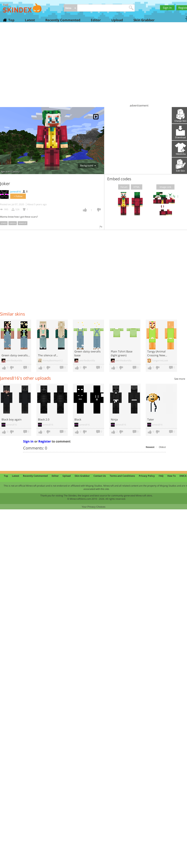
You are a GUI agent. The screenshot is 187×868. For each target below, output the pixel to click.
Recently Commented (63, 20)
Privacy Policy (147, 476)
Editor (96, 20)
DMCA (183, 476)
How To (171, 476)
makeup (23, 223)
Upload (117, 20)
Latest (30, 20)
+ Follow (18, 196)
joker (4, 223)
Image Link (165, 187)
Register (45, 441)
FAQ (161, 476)
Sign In (167, 8)
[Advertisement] (36, 66)
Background (88, 166)
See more (180, 379)
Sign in (28, 441)
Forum (124, 187)
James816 (16, 192)
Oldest (162, 447)
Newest (150, 447)
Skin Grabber (144, 20)
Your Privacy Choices (93, 507)
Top (11, 20)
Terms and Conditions (122, 476)
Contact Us (100, 476)
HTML (137, 187)
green (13, 223)
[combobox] (70, 8)
